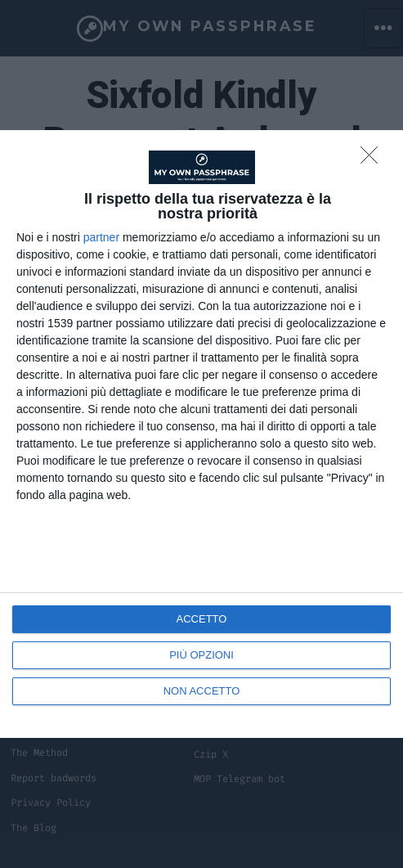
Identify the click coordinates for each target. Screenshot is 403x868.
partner (101, 237)
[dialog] (201, 434)
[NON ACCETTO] (374, 160)
